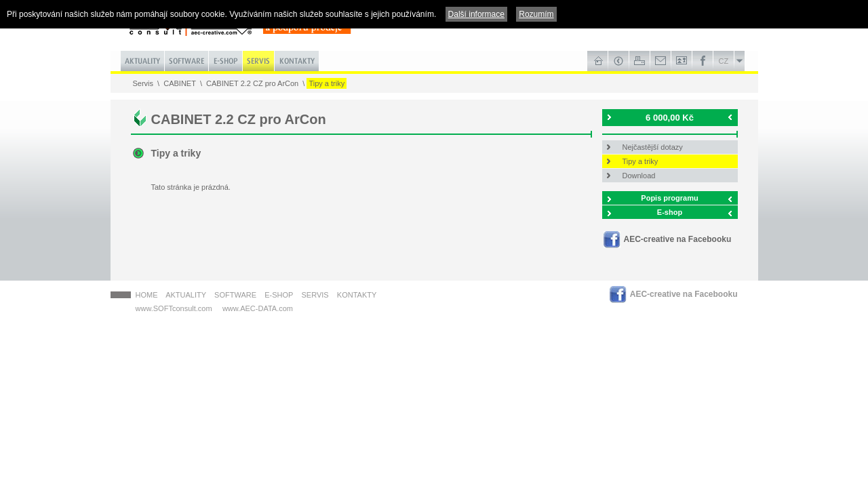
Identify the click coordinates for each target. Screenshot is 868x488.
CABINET (180, 83)
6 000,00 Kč (670, 118)
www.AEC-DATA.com (258, 308)
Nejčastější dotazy (653, 147)
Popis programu (669, 198)
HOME (147, 295)
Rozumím (536, 14)
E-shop (670, 212)
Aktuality (186, 295)
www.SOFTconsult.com (174, 308)
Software (235, 295)
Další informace (476, 14)
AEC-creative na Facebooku (678, 239)
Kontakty (357, 295)
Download (639, 176)
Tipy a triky (327, 83)
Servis (143, 83)
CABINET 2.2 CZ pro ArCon (252, 83)
